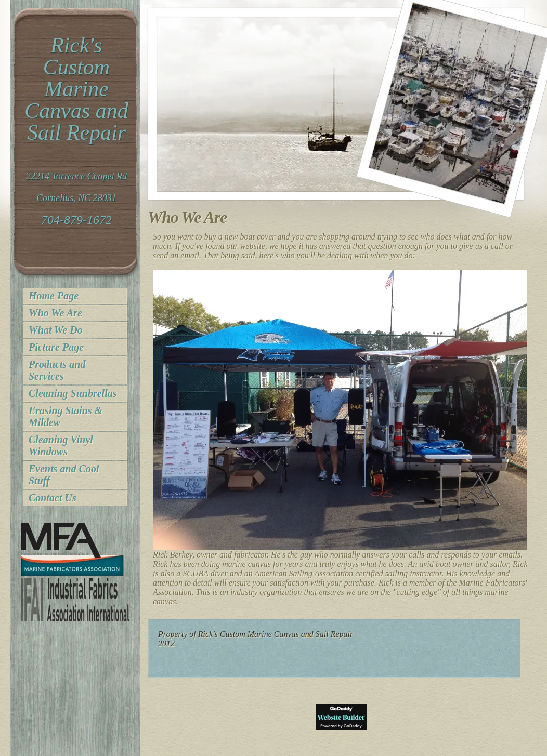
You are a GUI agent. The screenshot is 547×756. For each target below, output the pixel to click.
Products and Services (57, 370)
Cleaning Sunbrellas (73, 393)
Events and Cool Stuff (64, 475)
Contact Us (53, 498)
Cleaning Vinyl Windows (61, 446)
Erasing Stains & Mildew (66, 416)
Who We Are (55, 313)
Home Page (54, 296)
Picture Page (56, 347)
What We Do (56, 330)
